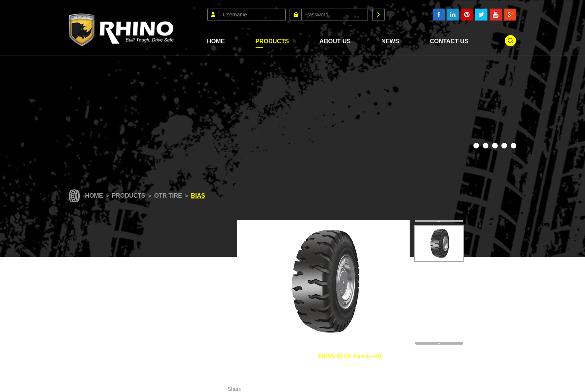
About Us (335, 41)
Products (272, 41)
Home (216, 41)
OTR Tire (168, 196)
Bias (198, 196)
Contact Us (449, 41)
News (390, 41)
